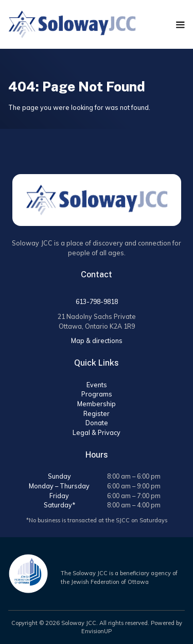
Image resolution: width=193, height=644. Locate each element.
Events (97, 385)
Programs (97, 394)
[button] (180, 25)
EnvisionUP (97, 631)
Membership (97, 404)
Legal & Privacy (97, 432)
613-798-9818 (97, 301)
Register (97, 413)
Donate (97, 423)
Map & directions (97, 340)
